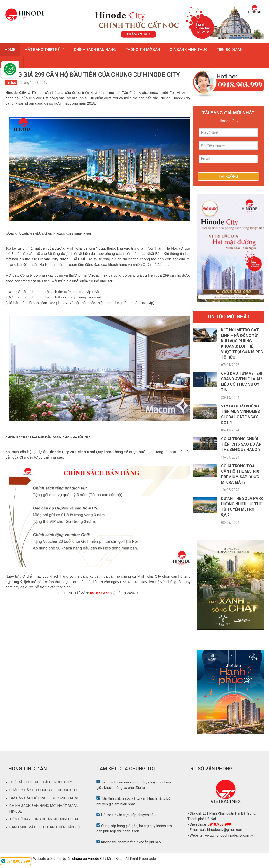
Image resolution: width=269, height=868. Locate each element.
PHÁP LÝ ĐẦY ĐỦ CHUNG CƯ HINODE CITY (44, 794)
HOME (10, 51)
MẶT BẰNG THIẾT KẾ (43, 51)
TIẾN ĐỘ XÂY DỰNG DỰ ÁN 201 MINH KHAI (44, 823)
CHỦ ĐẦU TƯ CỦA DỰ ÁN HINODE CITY (41, 786)
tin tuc (11, 87)
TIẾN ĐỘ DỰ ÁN (232, 51)
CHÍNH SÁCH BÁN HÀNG (96, 51)
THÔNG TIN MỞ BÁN (144, 51)
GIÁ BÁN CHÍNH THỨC (190, 51)
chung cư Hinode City (89, 863)
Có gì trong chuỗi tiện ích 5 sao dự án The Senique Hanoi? (241, 448)
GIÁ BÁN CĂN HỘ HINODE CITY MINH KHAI (44, 802)
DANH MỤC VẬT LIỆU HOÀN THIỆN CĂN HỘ (45, 831)
